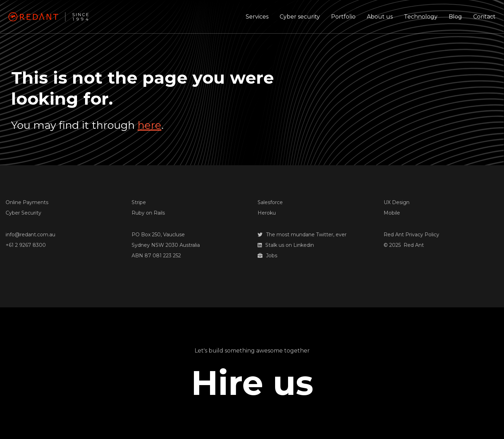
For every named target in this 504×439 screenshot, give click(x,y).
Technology (421, 17)
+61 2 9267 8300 (26, 245)
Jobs (267, 256)
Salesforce (270, 202)
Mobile (392, 213)
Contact (484, 17)
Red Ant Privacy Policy (411, 235)
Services (257, 17)
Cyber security (300, 17)
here (149, 125)
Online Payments (27, 202)
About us (380, 17)
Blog (455, 17)
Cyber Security (23, 213)
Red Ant (414, 245)
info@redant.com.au (30, 235)
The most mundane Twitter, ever (302, 235)
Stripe (139, 202)
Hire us (252, 383)
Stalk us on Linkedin (286, 245)
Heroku (267, 213)
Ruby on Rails (148, 213)
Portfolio (343, 17)
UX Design (397, 202)
